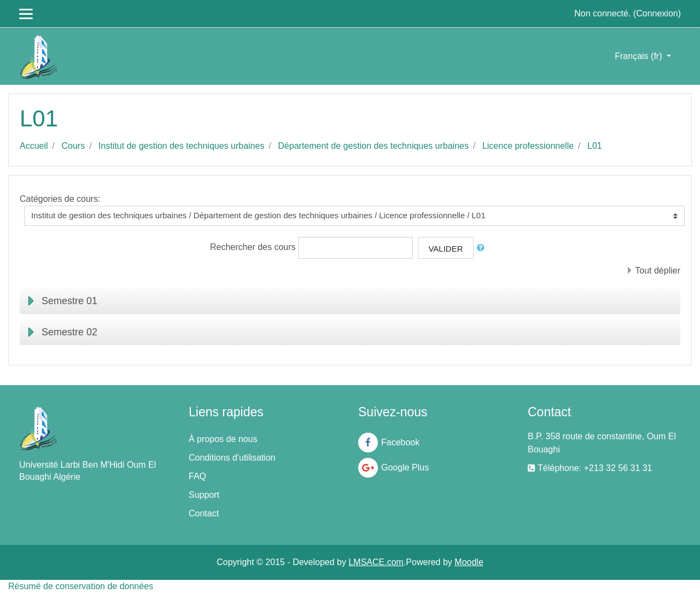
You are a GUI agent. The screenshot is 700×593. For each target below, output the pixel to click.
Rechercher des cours (253, 247)
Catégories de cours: (60, 199)
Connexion (657, 13)
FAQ (197, 476)
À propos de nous (223, 439)
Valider (445, 249)
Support (204, 495)
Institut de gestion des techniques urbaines (181, 146)
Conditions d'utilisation (232, 458)
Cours (73, 146)
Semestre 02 (69, 332)
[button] (483, 248)
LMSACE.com (376, 562)
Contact (204, 513)
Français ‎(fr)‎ (640, 56)
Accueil (34, 146)
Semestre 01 (69, 301)
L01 (595, 146)
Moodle (469, 562)
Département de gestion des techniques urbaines (373, 146)
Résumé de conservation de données (81, 586)
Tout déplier (658, 271)
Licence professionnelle (528, 146)
